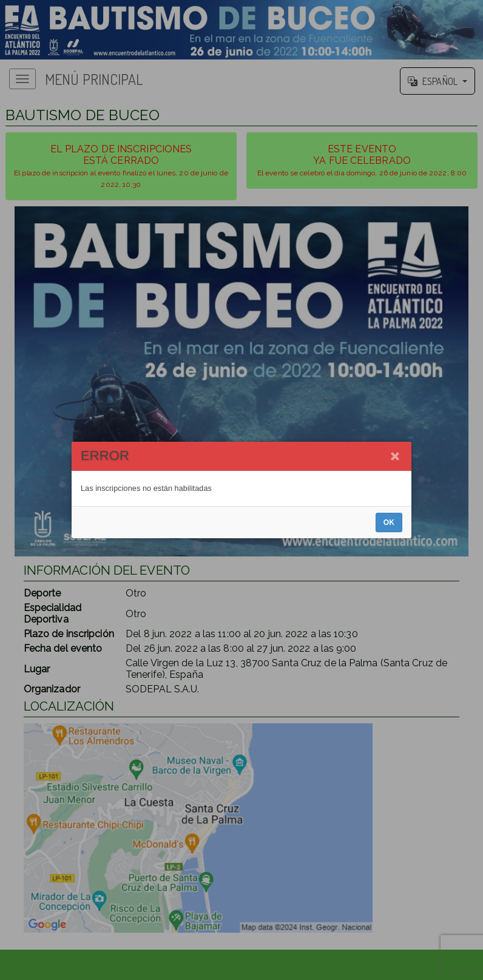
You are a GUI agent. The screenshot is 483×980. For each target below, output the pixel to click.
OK (389, 522)
